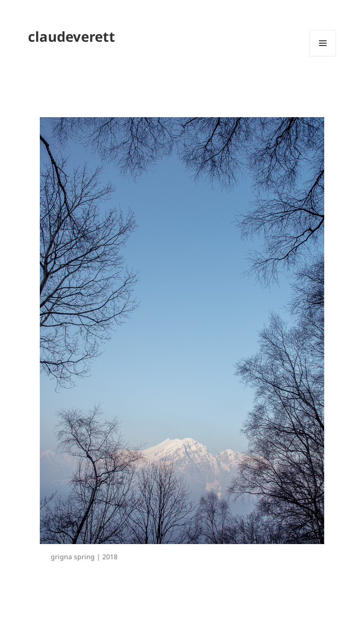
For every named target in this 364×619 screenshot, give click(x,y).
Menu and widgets (323, 56)
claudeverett (72, 36)
